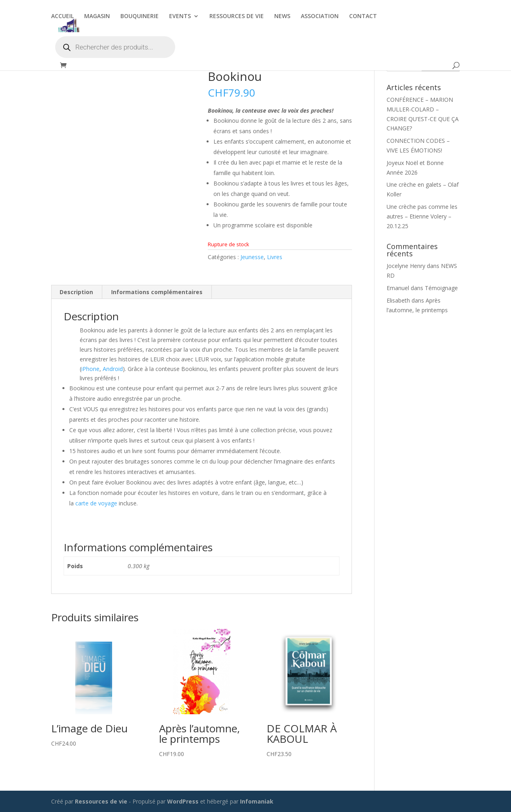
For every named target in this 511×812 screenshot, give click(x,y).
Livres (275, 257)
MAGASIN (97, 16)
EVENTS (180, 16)
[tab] (77, 292)
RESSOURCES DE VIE (237, 16)
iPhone (90, 369)
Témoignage (441, 288)
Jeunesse (252, 257)
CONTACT (363, 16)
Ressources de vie (102, 801)
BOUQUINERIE (140, 16)
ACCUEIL (62, 16)
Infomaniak (257, 801)
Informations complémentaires (157, 292)
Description (76, 292)
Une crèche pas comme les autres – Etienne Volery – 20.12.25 (422, 216)
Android (113, 369)
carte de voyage (96, 503)
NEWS (282, 16)
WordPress (183, 801)
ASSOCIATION (320, 16)
